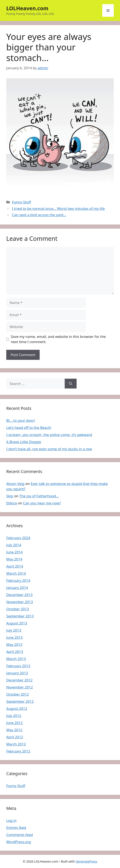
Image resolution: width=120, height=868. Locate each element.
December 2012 (19, 680)
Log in (11, 820)
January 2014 (17, 588)
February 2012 (18, 751)
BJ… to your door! (21, 420)
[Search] (71, 384)
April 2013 (15, 652)
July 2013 (14, 630)
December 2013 (19, 595)
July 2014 (14, 545)
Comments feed (20, 835)
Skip (10, 496)
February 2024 (18, 538)
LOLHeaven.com (27, 8)
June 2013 (15, 637)
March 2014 (16, 573)
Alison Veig (15, 484)
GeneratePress (87, 861)
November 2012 (20, 687)
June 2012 (15, 723)
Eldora (12, 503)
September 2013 (20, 616)
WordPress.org (19, 842)
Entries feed (16, 828)
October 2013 (18, 609)
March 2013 (16, 659)
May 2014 (14, 559)
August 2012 (17, 708)
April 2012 (15, 737)
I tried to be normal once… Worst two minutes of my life (58, 208)
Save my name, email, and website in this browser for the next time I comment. (58, 339)
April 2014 (15, 566)
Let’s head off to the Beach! (29, 428)
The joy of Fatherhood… (39, 496)
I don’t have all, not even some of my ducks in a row (49, 449)
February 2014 (18, 580)
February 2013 (18, 666)
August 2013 (17, 623)
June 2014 (15, 552)
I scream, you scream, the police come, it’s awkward (49, 435)
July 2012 (14, 716)
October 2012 (18, 694)
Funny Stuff (21, 202)
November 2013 (20, 602)
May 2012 (14, 730)
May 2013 (14, 644)
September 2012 (20, 701)
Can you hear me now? (42, 503)
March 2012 (16, 744)
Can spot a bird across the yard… (39, 215)
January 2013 (17, 673)
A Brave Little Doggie (24, 442)
